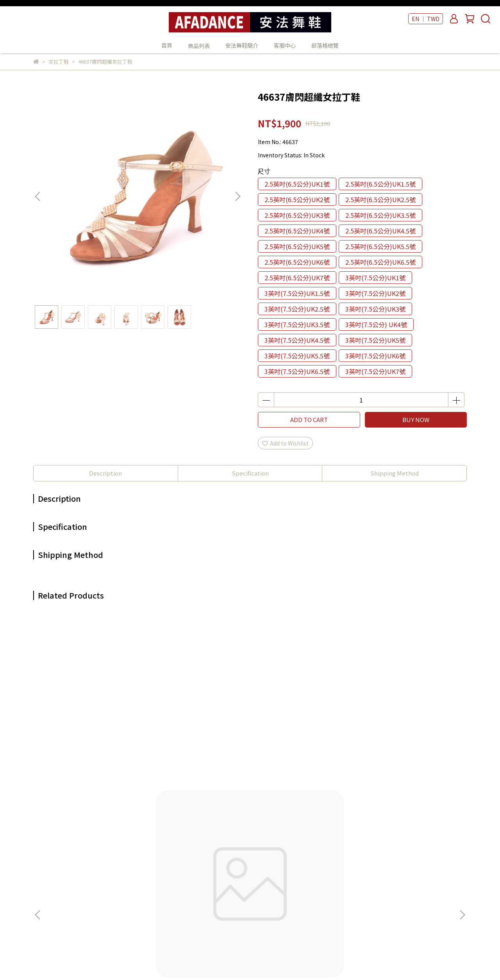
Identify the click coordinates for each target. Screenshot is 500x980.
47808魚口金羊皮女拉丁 (92, 736)
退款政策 (145, 859)
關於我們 (145, 836)
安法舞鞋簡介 (242, 45)
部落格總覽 (325, 45)
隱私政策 (145, 871)
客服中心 (285, 45)
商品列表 (246, 836)
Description (105, 473)
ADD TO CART (309, 420)
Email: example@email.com (70, 894)
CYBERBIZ (218, 960)
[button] (237, 196)
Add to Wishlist (285, 443)
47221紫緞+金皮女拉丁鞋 (197, 736)
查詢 (140, 824)
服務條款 (145, 882)
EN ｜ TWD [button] (426, 19)
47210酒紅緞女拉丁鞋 (303, 736)
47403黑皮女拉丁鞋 (408, 736)
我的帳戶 (145, 847)
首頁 (167, 45)
